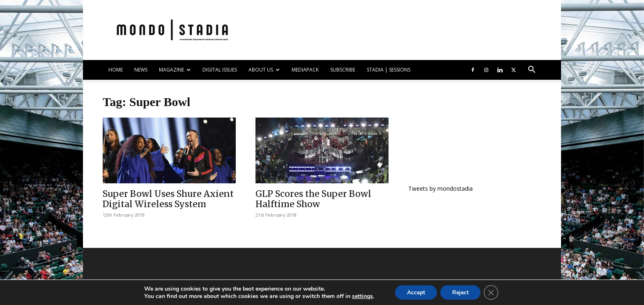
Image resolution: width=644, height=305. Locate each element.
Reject (461, 292)
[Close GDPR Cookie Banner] (492, 292)
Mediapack (305, 70)
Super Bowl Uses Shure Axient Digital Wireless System (168, 199)
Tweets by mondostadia (440, 188)
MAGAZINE (175, 70)
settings (361, 296)
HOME (116, 70)
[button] (531, 70)
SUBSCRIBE (343, 70)
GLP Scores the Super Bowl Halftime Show (313, 199)
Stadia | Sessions (389, 70)
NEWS (141, 70)
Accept (416, 292)
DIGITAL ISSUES (220, 70)
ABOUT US (264, 70)
